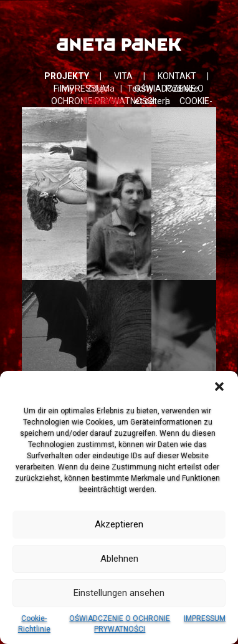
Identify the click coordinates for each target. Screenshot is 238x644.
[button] (219, 387)
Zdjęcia (101, 89)
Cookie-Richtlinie (34, 624)
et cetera (152, 101)
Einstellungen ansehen (119, 593)
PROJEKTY (67, 76)
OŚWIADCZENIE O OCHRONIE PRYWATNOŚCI (120, 624)
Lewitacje (102, 101)
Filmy (64, 89)
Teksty (140, 89)
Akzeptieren (119, 524)
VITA (123, 76)
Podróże (182, 89)
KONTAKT (177, 76)
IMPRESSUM (205, 618)
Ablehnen (119, 559)
